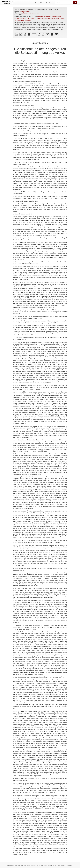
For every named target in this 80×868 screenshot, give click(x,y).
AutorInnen (34, 865)
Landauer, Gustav (25, 11)
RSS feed (17, 865)
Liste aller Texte (25, 865)
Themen (40, 865)
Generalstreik (34, 13)
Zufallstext (10, 865)
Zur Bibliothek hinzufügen (66, 865)
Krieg (40, 13)
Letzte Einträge (48, 865)
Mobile (55, 865)
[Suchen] (64, 2)
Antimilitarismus (25, 13)
